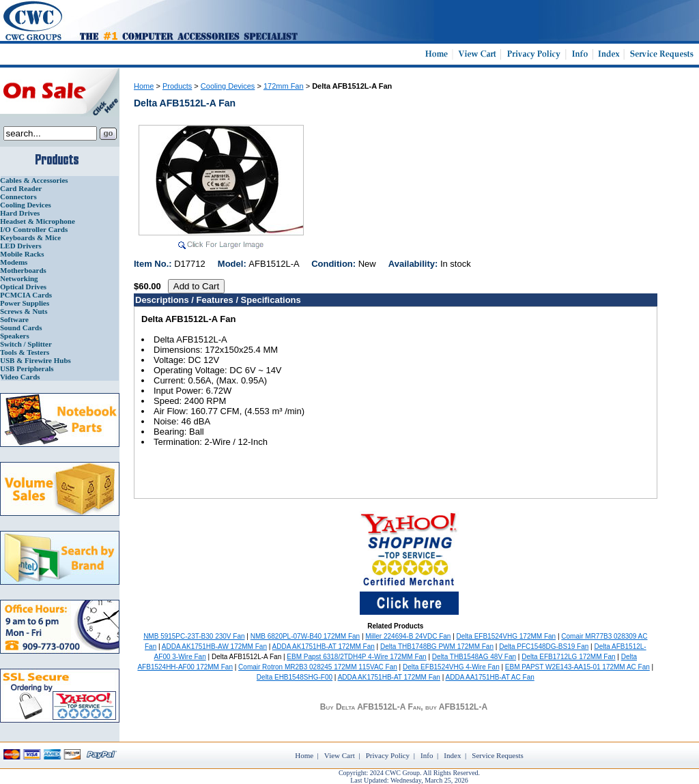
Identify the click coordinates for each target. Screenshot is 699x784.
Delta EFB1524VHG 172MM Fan (507, 636)
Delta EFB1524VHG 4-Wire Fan (451, 667)
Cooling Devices (26, 205)
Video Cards (20, 377)
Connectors (18, 197)
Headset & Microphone (38, 221)
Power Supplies (25, 303)
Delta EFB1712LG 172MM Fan (568, 657)
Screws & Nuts (24, 311)
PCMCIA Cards (26, 295)
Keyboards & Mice (30, 237)
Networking (19, 278)
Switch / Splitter (26, 344)
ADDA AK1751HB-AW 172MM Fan (214, 647)
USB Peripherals (27, 368)
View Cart (340, 755)
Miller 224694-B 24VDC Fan (408, 636)
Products (177, 86)
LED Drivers (21, 246)
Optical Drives (23, 287)
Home (144, 86)
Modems (14, 262)
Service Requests (497, 755)
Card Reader (21, 188)
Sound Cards (21, 328)
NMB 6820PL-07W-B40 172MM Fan (305, 636)
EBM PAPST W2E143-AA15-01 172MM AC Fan (577, 667)
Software (14, 319)
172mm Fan (284, 86)
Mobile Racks (22, 254)
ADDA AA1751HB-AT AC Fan (490, 677)
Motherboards (23, 270)
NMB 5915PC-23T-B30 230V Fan (194, 636)
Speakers (15, 336)
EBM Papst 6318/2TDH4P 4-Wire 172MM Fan (356, 657)
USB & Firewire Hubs (35, 360)
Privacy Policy (388, 755)
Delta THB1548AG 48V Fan (474, 657)
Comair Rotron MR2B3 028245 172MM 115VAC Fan (318, 667)
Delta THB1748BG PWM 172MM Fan (437, 647)
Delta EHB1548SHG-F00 (295, 677)
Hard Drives (20, 213)
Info (427, 755)
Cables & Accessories (34, 180)
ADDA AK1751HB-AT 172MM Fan (324, 647)
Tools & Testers (25, 352)
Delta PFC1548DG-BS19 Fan (544, 647)
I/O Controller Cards (34, 229)
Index (452, 755)
